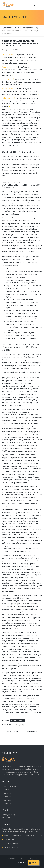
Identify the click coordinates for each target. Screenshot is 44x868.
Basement (7, 793)
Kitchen (6, 790)
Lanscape (7, 804)
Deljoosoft (34, 859)
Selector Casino (8, 67)
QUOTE (33, 863)
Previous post (13, 732)
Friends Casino (7, 55)
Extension (7, 797)
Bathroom (7, 800)
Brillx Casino (6, 79)
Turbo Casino (7, 98)
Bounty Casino (7, 89)
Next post (31, 732)
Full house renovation (12, 786)
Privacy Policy (22, 863)
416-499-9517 (10, 840)
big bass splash (18, 720)
